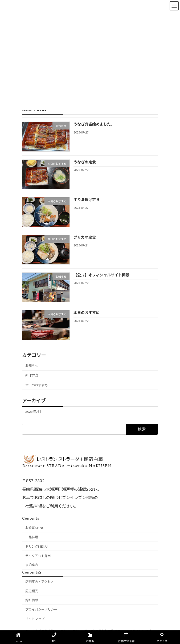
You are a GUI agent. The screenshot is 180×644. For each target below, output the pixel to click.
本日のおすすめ (87, 313)
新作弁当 (32, 375)
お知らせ (32, 366)
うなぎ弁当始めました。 (94, 124)
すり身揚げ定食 (87, 199)
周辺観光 (32, 591)
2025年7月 (33, 411)
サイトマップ (35, 619)
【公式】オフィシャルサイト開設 (101, 275)
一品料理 (32, 537)
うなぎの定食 (85, 162)
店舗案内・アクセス (40, 582)
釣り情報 (32, 600)
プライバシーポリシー (41, 609)
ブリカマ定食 (85, 237)
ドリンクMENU (36, 546)
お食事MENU (35, 528)
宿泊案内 (32, 565)
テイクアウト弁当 (38, 556)
